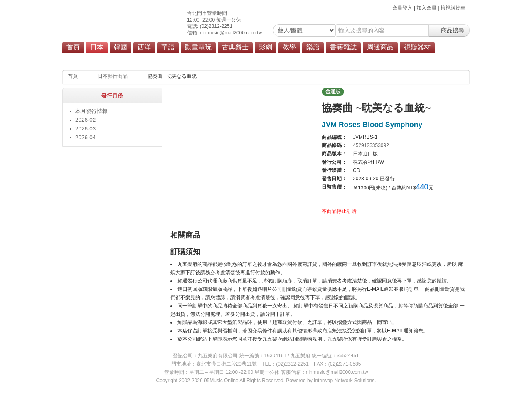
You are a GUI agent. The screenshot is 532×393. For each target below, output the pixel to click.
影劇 (266, 47)
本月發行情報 (91, 111)
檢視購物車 (453, 8)
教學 (289, 47)
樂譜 (313, 47)
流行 (185, 59)
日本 (97, 47)
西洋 (144, 47)
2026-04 (85, 137)
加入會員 (426, 8)
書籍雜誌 (343, 47)
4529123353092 (371, 145)
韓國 (121, 47)
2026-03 (85, 129)
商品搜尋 (449, 30)
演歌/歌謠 (246, 59)
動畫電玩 (198, 47)
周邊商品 (380, 47)
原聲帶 (274, 59)
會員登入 (402, 8)
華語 (168, 47)
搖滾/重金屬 (213, 59)
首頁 (73, 47)
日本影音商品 (113, 76)
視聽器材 (417, 47)
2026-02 (85, 120)
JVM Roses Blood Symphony (372, 125)
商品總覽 (301, 59)
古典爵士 (235, 47)
